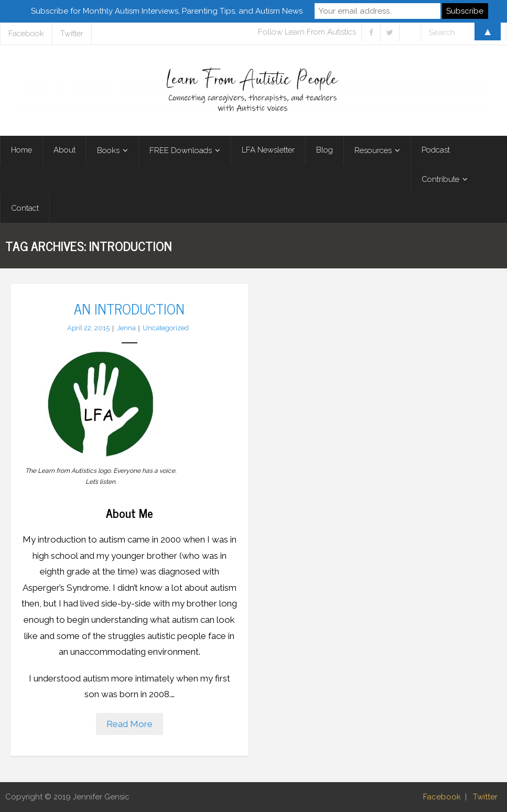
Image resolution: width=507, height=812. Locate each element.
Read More (130, 724)
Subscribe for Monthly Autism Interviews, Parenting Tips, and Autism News (167, 11)
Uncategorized (166, 328)
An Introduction (129, 308)
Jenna (126, 328)
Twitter (485, 797)
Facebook (442, 797)
